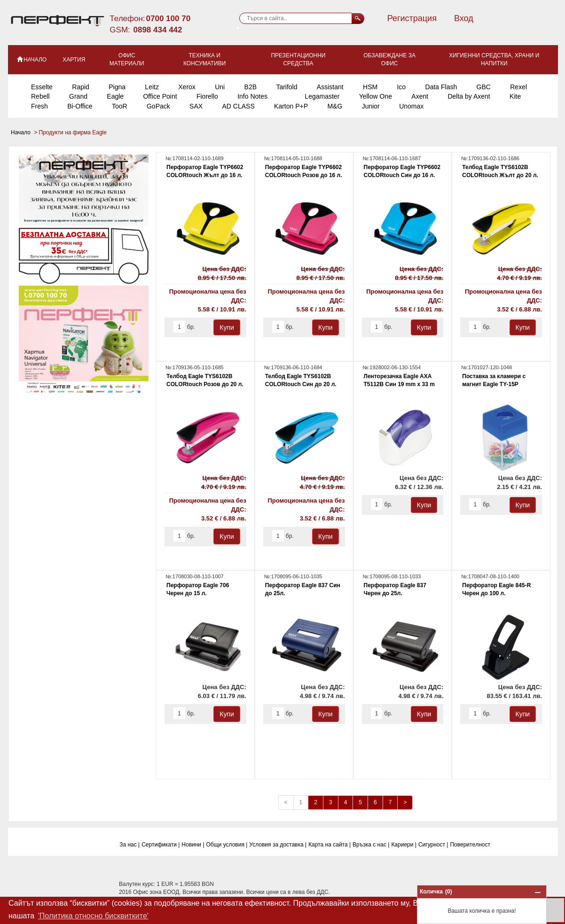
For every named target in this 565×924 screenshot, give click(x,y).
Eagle (115, 96)
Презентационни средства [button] (298, 59)
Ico (401, 87)
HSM (370, 87)
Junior (371, 106)
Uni (220, 87)
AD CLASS (238, 106)
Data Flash (441, 87)
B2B (251, 87)
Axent (420, 96)
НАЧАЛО (31, 59)
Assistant (330, 87)
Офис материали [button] (127, 59)
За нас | (129, 845)
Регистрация (412, 18)
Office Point (160, 96)
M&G (335, 106)
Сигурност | (433, 845)
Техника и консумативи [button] (204, 59)
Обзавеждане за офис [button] (389, 59)
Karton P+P (291, 106)
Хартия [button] (74, 60)
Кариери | (404, 845)
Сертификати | (161, 845)
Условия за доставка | (278, 845)
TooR (120, 106)
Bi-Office (80, 106)
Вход (464, 18)
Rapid (81, 87)
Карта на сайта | (330, 845)
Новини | (193, 845)
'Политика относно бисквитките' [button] (93, 916)
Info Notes (252, 96)
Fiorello (207, 96)
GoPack (158, 106)
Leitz (152, 87)
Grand (78, 96)
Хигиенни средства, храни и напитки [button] (494, 59)
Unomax (411, 106)
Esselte (42, 87)
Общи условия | (227, 845)
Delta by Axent (469, 96)
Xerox (187, 87)
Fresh (39, 106)
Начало (21, 132)
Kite (515, 96)
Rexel (518, 87)
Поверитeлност (470, 845)
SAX (196, 106)
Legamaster (322, 96)
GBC (484, 87)
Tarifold (286, 87)
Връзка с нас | (371, 845)
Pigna (117, 87)
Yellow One (376, 96)
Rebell (40, 96)
